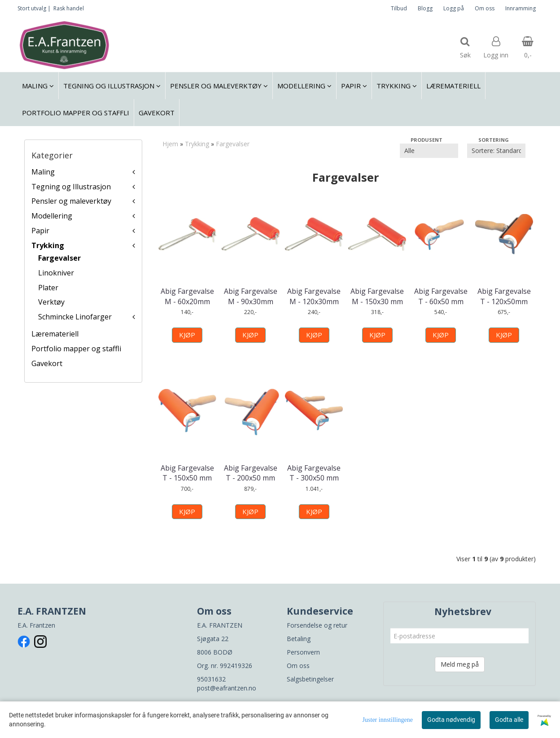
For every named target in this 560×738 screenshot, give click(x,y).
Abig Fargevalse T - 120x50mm (504, 296)
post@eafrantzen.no (227, 688)
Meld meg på (460, 664)
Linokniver (56, 273)
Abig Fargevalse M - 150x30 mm (377, 296)
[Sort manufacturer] (429, 151)
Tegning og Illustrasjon (71, 187)
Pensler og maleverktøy (71, 201)
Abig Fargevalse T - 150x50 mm (187, 473)
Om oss (485, 8)
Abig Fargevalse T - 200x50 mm (251, 473)
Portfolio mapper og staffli (76, 349)
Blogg (425, 8)
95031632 (211, 679)
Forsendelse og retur (317, 625)
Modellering (52, 216)
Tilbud (399, 8)
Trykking (48, 245)
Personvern (303, 652)
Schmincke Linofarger (75, 317)
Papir (40, 231)
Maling (43, 172)
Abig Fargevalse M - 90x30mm (251, 296)
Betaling (299, 639)
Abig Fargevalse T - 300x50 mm (314, 473)
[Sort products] (496, 151)
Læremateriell (55, 334)
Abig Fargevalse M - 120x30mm (314, 296)
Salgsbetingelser (310, 679)
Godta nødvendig (451, 720)
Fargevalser (59, 258)
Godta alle (509, 720)
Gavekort (47, 363)
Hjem (170, 144)
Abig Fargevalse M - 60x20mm (187, 296)
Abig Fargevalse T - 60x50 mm (441, 296)
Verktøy (51, 302)
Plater (48, 288)
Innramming (521, 8)
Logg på (454, 8)
